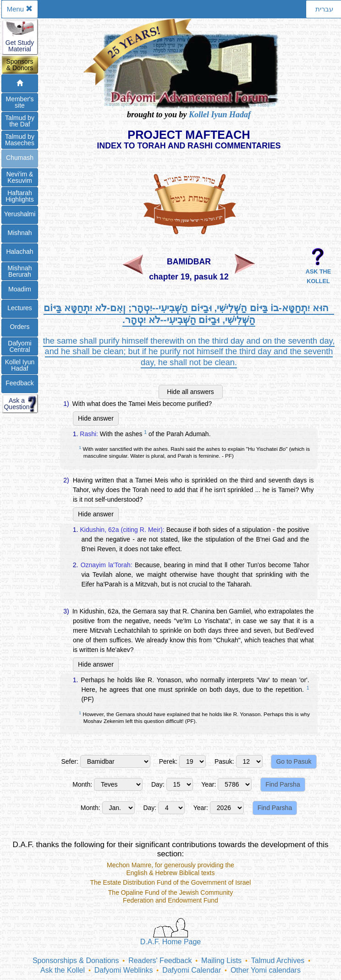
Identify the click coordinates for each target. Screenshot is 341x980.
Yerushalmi (20, 214)
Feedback (19, 383)
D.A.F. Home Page (171, 932)
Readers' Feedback (160, 961)
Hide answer (96, 418)
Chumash (20, 158)
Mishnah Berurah (20, 271)
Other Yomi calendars (266, 970)
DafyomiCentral (19, 346)
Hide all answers (190, 392)
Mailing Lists (221, 961)
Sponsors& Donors (19, 65)
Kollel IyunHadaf (20, 365)
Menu (20, 9)
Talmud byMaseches (20, 140)
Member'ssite (19, 102)
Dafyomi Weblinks (124, 970)
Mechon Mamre (129, 865)
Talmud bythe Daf (20, 121)
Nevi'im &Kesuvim (20, 177)
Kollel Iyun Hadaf (220, 115)
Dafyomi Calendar (192, 970)
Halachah (19, 252)
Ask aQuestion (16, 404)
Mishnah (20, 233)
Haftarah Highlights (19, 196)
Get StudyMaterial (20, 46)
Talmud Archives (278, 961)
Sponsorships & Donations (76, 961)
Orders (20, 327)
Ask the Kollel (63, 970)
